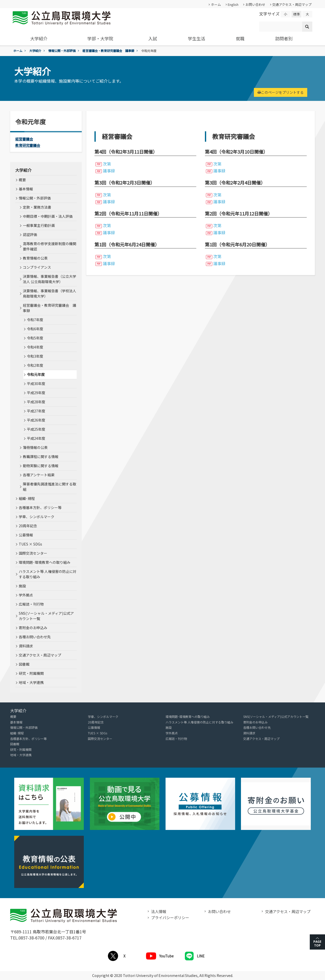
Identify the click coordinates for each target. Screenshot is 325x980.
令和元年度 (36, 374)
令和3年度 (35, 356)
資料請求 (26, 646)
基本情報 (26, 189)
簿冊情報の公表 (35, 447)
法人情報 (159, 911)
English (233, 4)
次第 (107, 164)
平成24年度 (36, 438)
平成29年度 (36, 393)
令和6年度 (35, 329)
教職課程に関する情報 (41, 457)
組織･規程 (27, 498)
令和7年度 (35, 320)
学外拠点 (26, 595)
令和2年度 (35, 365)
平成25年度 (36, 429)
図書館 (24, 664)
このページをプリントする (281, 92)
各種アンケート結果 (39, 475)
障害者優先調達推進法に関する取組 (50, 487)
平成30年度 (36, 384)
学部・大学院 (100, 38)
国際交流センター (33, 553)
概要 (22, 180)
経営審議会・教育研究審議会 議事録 (108, 51)
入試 (153, 38)
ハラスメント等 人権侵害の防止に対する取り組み (48, 574)
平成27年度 (36, 411)
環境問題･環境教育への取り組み (45, 562)
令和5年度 (35, 338)
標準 (297, 14)
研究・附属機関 (31, 673)
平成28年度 (36, 402)
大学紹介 (39, 38)
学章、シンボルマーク (37, 517)
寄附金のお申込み (33, 628)
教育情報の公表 (35, 258)
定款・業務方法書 (37, 207)
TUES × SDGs (30, 544)
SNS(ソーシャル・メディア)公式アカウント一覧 (46, 616)
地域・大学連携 (31, 682)
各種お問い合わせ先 (35, 637)
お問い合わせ (255, 4)
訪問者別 (284, 38)
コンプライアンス (37, 267)
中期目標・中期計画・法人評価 (48, 216)
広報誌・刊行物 (31, 604)
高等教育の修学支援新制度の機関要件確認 (50, 246)
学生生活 (197, 38)
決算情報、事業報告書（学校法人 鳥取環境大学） (50, 293)
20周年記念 (28, 526)
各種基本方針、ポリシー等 (40, 507)
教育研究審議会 (28, 145)
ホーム (216, 4)
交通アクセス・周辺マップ (292, 4)
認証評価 (30, 234)
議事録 (109, 171)
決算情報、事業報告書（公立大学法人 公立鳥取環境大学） (50, 279)
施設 (22, 586)
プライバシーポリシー (170, 918)
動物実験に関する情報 (41, 466)
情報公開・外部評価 (62, 51)
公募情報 (26, 535)
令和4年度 (35, 347)
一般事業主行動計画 (39, 225)
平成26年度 (36, 420)
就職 (240, 38)
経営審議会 (24, 139)
